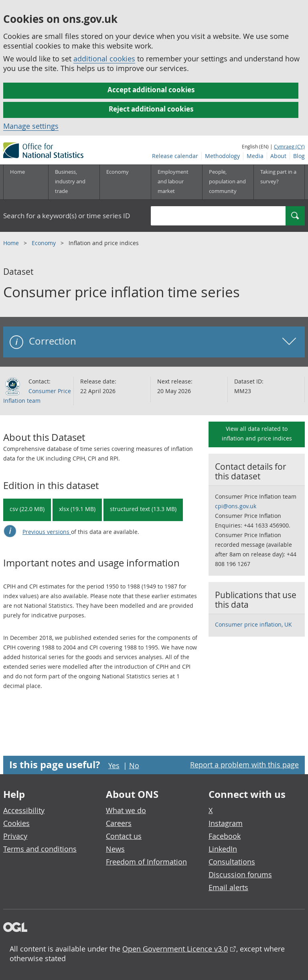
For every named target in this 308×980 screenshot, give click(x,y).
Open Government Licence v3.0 (175, 949)
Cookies (16, 823)
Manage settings (31, 126)
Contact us (124, 836)
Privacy (15, 836)
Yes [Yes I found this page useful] (114, 765)
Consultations (232, 862)
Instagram (226, 823)
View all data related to (257, 433)
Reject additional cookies (151, 109)
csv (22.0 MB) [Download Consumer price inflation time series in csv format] (27, 509)
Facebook (225, 836)
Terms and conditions (40, 849)
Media (255, 156)
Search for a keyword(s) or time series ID (67, 216)
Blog (299, 156)
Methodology (222, 156)
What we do (126, 810)
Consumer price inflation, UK (253, 624)
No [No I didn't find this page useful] (134, 765)
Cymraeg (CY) (289, 146)
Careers (119, 823)
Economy (45, 243)
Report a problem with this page (244, 765)
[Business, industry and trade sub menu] (74, 182)
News (115, 849)
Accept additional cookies (151, 90)
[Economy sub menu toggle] (125, 182)
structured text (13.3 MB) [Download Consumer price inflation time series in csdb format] (143, 509)
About (278, 156)
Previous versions (47, 532)
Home (17, 172)
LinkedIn (223, 849)
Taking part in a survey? (278, 177)
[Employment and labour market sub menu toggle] (176, 182)
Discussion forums (240, 874)
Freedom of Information (146, 862)
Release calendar (175, 156)
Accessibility (24, 810)
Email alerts (228, 887)
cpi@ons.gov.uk (236, 506)
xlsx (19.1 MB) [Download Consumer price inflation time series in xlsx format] (77, 509)
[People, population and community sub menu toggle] (228, 182)
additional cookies (104, 59)
